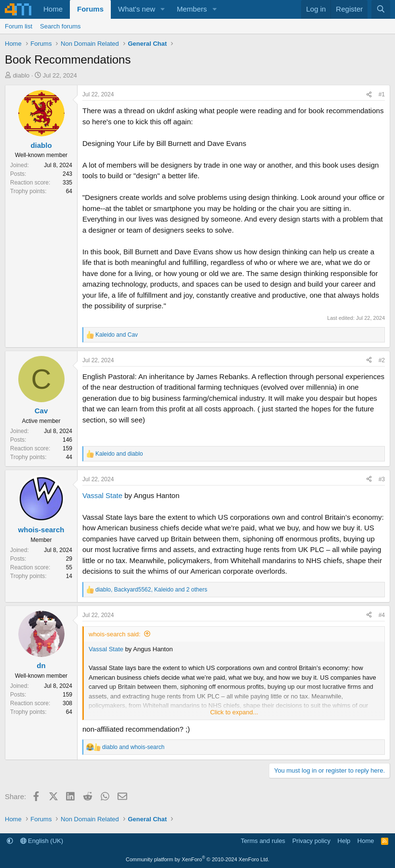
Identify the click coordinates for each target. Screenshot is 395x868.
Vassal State (102, 495)
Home (53, 9)
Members (192, 9)
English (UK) (42, 841)
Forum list (19, 26)
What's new (137, 9)
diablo (21, 75)
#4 (382, 615)
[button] (163, 9)
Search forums (60, 26)
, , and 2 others (151, 590)
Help (344, 841)
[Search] (381, 9)
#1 (382, 94)
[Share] (369, 94)
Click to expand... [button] (234, 712)
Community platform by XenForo (197, 859)
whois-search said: (115, 634)
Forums (90, 9)
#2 (382, 360)
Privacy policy (311, 841)
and (117, 335)
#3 (382, 479)
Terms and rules (263, 841)
